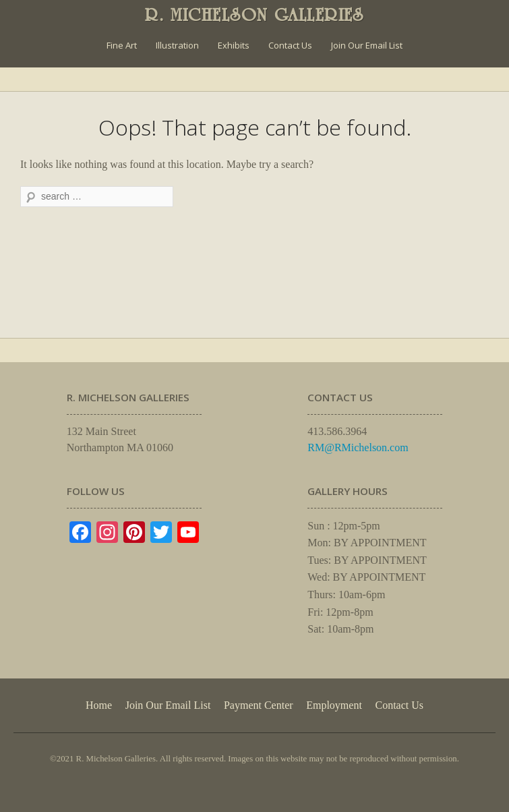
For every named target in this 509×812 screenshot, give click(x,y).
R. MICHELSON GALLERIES (254, 15)
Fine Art (122, 45)
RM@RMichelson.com (358, 447)
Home (99, 705)
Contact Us (290, 45)
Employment (334, 705)
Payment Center (259, 705)
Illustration (177, 45)
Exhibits (234, 45)
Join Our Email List (367, 45)
